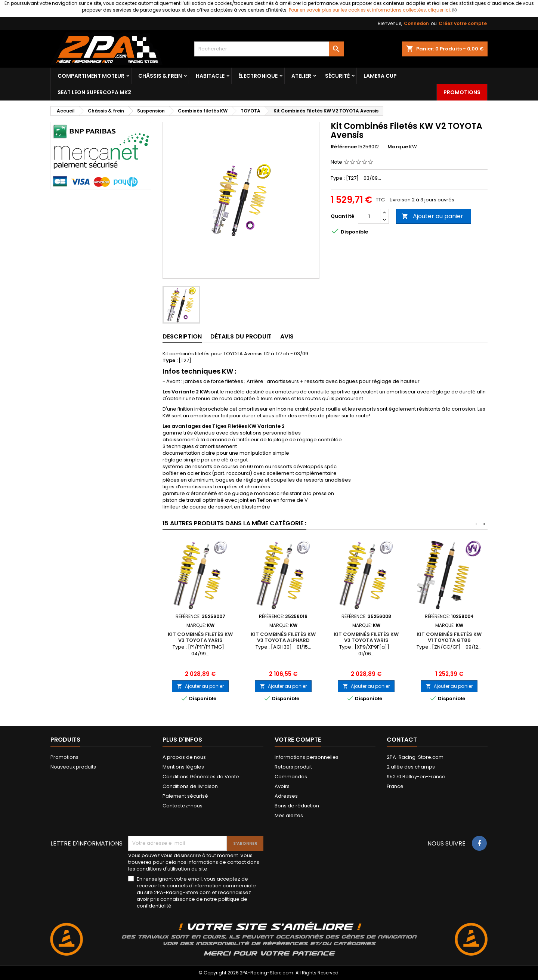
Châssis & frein (160, 76)
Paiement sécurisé (185, 796)
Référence (344, 147)
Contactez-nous (183, 806)
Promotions (462, 92)
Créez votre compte (463, 23)
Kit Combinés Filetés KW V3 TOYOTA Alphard (283, 637)
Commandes (291, 777)
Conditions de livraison (190, 786)
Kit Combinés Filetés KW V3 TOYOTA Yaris (200, 637)
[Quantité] (369, 216)
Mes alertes (289, 815)
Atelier (301, 76)
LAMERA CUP (380, 76)
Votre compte (298, 740)
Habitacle (210, 76)
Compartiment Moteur (91, 76)
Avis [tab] (287, 336)
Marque (398, 147)
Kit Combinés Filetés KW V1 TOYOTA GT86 (449, 637)
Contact (402, 740)
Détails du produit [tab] (241, 336)
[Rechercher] (269, 49)
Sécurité (337, 76)
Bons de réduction (297, 806)
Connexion (416, 23)
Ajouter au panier (432, 216)
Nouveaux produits (73, 767)
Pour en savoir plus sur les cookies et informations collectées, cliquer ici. (370, 10)
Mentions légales (183, 767)
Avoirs (282, 786)
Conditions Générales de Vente (201, 777)
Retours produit (293, 767)
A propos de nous (184, 757)
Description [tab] (182, 336)
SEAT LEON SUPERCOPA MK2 (94, 92)
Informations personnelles (307, 757)
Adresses (286, 796)
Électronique (258, 76)
